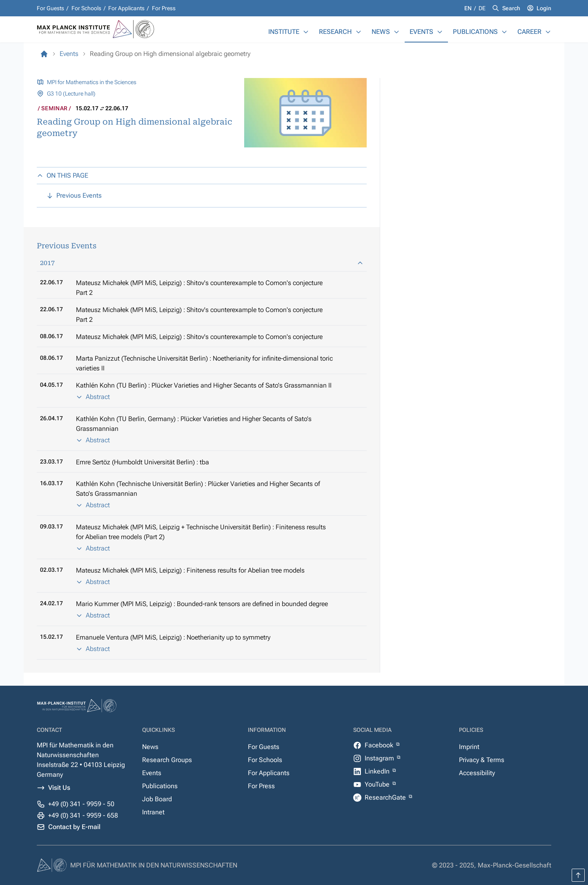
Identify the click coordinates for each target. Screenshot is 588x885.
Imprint (469, 747)
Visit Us (59, 788)
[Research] (359, 32)
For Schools (86, 8)
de (482, 8)
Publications (475, 32)
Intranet (153, 812)
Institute (284, 32)
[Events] (440, 32)
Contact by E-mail (74, 827)
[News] (396, 32)
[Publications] (504, 32)
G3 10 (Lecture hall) (71, 94)
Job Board (157, 799)
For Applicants (126, 8)
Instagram (380, 758)
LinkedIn (378, 771)
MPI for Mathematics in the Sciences (92, 82)
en (469, 8)
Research (335, 32)
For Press (164, 8)
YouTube (378, 784)
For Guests (50, 8)
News (381, 32)
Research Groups (167, 760)
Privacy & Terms (482, 760)
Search (511, 8)
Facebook (380, 745)
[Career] (548, 32)
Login (544, 8)
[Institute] (306, 32)
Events (421, 32)
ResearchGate (386, 797)
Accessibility (477, 773)
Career (529, 32)
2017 (202, 263)
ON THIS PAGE (62, 175)
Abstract (93, 397)
